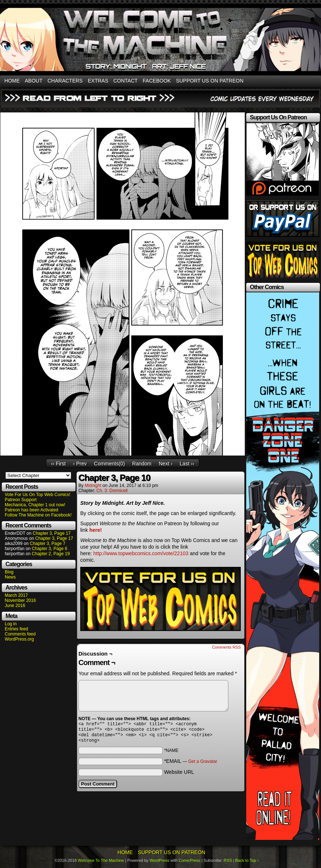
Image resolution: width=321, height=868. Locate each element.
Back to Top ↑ (247, 860)
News (10, 577)
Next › (165, 464)
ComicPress (189, 860)
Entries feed (16, 629)
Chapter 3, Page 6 (49, 549)
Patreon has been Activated (32, 510)
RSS (228, 860)
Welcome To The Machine (101, 860)
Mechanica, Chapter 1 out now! (35, 505)
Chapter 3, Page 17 (51, 533)
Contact (126, 81)
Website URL (179, 775)
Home (12, 81)
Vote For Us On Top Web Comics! (38, 495)
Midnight (93, 485)
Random (142, 464)
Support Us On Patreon (210, 81)
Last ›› (187, 464)
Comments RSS (226, 647)
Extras (98, 81)
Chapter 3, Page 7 (48, 544)
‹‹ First (58, 464)
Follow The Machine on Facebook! (38, 515)
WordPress (159, 860)
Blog (9, 572)
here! (96, 530)
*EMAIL (191, 764)
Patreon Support (21, 500)
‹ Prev (80, 464)
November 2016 (20, 600)
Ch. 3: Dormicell (112, 491)
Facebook (157, 81)
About (34, 81)
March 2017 (16, 595)
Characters (65, 81)
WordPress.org (19, 639)
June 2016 (15, 606)
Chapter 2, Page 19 (51, 554)
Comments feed (20, 634)
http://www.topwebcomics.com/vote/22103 (141, 553)
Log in (11, 624)
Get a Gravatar (203, 764)
